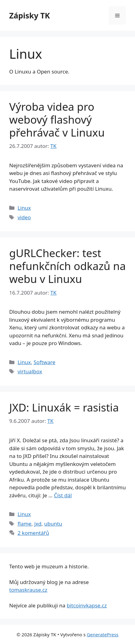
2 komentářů (33, 533)
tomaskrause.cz (28, 590)
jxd (38, 524)
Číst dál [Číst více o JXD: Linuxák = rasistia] (63, 495)
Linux (24, 208)
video (24, 217)
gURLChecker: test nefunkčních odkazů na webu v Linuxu (67, 266)
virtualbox (30, 371)
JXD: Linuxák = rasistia (64, 407)
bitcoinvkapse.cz (87, 605)
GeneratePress (103, 634)
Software (44, 362)
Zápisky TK (30, 15)
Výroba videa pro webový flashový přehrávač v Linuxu (57, 119)
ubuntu (53, 524)
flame (24, 524)
